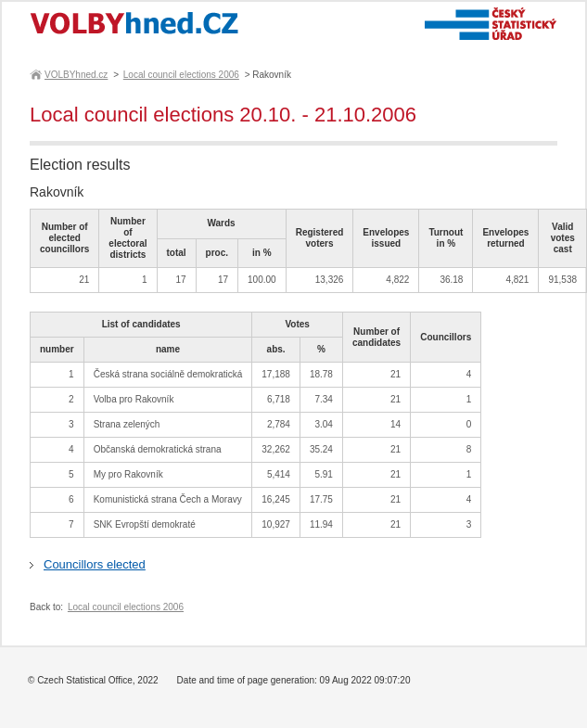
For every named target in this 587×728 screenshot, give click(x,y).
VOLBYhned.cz (75, 75)
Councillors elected (95, 564)
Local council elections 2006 (181, 75)
